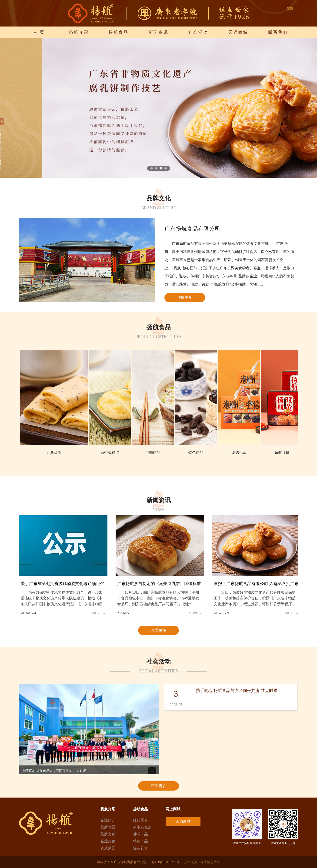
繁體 (290, 8)
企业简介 (108, 820)
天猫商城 (238, 32)
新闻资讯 (159, 32)
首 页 (39, 32)
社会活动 (198, 32)
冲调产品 (140, 834)
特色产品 (140, 841)
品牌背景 (108, 827)
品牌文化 (108, 834)
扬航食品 (119, 32)
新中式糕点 (142, 827)
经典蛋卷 (140, 820)
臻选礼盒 (140, 848)
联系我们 (278, 32)
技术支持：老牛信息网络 (202, 862)
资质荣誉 (108, 848)
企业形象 (108, 841)
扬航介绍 (79, 32)
